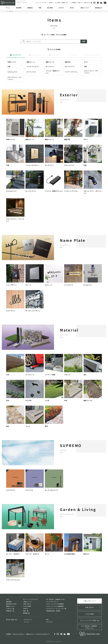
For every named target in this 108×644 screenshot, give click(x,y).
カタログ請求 (27, 606)
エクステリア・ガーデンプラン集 (56, 608)
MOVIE (72, 8)
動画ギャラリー (11, 606)
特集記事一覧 (10, 611)
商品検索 (19, 8)
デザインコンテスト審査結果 (55, 606)
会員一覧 (26, 611)
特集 (40, 8)
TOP (7, 11)
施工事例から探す (11, 604)
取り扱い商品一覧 (11, 620)
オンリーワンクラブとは (41, 3)
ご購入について (85, 8)
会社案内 (50, 3)
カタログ (61, 8)
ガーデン (27, 622)
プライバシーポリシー (19, 634)
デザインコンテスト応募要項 (55, 604)
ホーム (8, 8)
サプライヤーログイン (42, 634)
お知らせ (26, 608)
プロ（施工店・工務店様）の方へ (62, 3)
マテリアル (49, 622)
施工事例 (50, 8)
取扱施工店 (99, 8)
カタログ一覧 (10, 608)
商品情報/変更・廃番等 (53, 611)
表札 (47, 620)
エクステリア (28, 620)
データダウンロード (52, 602)
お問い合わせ (87, 3)
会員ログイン (30, 634)
